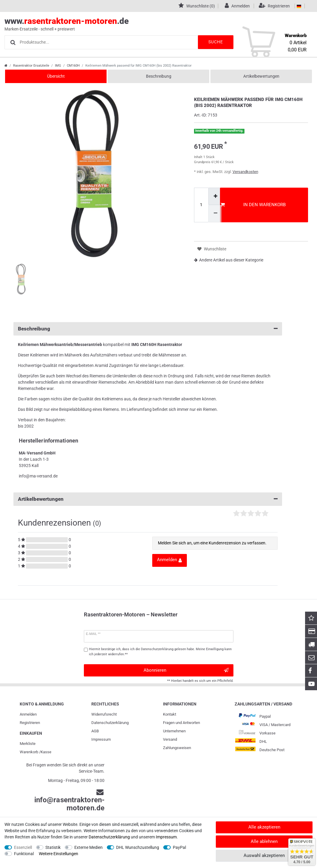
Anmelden (28, 714)
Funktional (24, 854)
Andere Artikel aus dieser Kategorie (229, 260)
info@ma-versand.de (38, 476)
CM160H (73, 66)
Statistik (53, 847)
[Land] (299, 6)
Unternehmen (174, 731)
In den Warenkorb (253, 205)
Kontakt (170, 714)
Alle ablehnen (264, 841)
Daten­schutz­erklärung (110, 723)
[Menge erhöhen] (215, 196)
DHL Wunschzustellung (138, 847)
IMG (58, 66)
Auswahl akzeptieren (264, 855)
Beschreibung (159, 76)
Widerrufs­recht (104, 714)
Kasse (46, 752)
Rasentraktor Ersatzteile (31, 66)
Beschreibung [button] (148, 329)
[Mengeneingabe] (201, 205)
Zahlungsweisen (177, 748)
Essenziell (23, 847)
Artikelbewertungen (261, 76)
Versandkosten (245, 172)
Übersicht (56, 76)
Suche (216, 42)
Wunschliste (212, 249)
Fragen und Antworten (181, 723)
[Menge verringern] (215, 213)
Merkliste (28, 744)
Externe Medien (89, 847)
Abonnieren (186, 670)
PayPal (179, 847)
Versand (170, 739)
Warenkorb (29, 752)
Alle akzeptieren (264, 827)
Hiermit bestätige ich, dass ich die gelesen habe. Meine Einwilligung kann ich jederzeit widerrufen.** (160, 652)
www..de (152, 24)
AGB (95, 731)
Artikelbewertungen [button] (148, 499)
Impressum (101, 739)
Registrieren (30, 723)
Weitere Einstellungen (59, 854)
